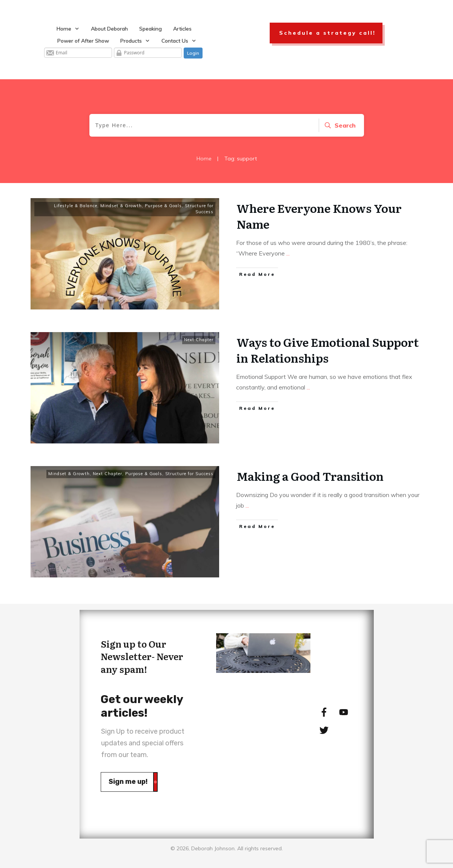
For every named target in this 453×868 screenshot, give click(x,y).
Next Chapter (199, 340)
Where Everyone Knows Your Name (319, 216)
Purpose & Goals (163, 206)
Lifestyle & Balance (76, 206)
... (288, 253)
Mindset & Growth (121, 206)
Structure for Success (199, 209)
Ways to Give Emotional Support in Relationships (328, 350)
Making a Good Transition (310, 476)
